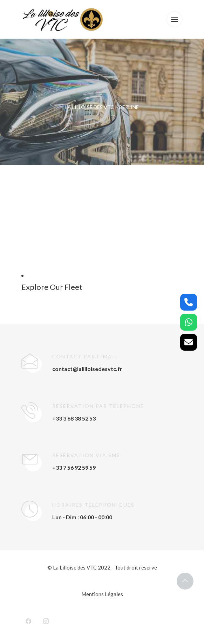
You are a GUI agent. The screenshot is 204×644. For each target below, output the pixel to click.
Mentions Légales (102, 594)
